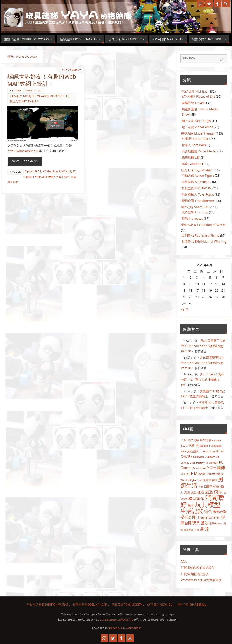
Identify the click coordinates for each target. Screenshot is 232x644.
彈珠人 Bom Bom (194, 145)
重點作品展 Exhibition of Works (203, 225)
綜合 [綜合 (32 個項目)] (208, 511)
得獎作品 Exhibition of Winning (204, 241)
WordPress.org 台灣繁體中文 (201, 580)
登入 (184, 561)
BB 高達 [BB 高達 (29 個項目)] (196, 445)
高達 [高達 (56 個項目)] (205, 529)
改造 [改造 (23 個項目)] (200, 492)
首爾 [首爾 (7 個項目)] (197, 530)
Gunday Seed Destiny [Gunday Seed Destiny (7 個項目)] (192, 463)
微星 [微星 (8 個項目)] (193, 492)
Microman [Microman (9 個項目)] (212, 463)
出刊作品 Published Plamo (200, 235)
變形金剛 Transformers (198, 201)
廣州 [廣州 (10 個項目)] (187, 492)
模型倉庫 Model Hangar (198, 133)
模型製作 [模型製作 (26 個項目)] (196, 499)
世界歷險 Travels (193, 103)
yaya (18, 90)
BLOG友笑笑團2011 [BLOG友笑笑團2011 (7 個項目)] (191, 451)
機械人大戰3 (55, 177)
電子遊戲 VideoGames (197, 127)
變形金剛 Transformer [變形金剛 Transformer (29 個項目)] (200, 517)
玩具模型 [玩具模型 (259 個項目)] (208, 504)
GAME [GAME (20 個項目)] (185, 457)
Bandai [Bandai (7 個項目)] (184, 446)
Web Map (41, 177)
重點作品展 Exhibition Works (47, 605)
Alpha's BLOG (33, 171)
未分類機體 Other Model (199, 151)
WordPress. (134, 628)
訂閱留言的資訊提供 (195, 574)
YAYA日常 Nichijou (23, 96)
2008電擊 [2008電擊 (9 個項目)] (205, 440)
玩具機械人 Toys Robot (198, 194)
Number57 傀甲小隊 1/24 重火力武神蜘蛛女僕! (202, 379)
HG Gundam (50, 171)
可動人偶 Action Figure (198, 175)
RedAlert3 (65, 171)
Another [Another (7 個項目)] (216, 440)
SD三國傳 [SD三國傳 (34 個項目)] (216, 468)
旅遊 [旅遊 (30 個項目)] (209, 492)
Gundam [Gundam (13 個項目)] (197, 457)
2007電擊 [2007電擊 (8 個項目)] (193, 440)
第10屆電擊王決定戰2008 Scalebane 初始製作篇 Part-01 (203, 346)
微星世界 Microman (196, 182)
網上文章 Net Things (24, 101)
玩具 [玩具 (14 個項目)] (191, 506)
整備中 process (192, 218)
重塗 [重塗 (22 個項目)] (205, 523)
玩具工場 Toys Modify (196, 170)
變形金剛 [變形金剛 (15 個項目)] (220, 512)
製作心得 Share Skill (195, 207)
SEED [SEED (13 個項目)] (184, 474)
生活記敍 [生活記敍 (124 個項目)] (192, 511)
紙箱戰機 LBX (191, 157)
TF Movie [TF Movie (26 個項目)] (197, 473)
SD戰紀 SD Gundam (196, 139)
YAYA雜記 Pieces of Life (54, 96)
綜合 (67, 177)
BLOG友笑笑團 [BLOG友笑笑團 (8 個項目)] (213, 446)
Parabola (116, 628)
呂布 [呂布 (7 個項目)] (201, 487)
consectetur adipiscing (116, 619)
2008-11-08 (33, 90)
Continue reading (25, 161)
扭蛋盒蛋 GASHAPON (197, 188)
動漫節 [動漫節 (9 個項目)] (207, 480)
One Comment (71, 70)
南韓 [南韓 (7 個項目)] (214, 480)
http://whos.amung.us (24, 151)
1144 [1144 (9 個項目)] (183, 440)
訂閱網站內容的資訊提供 (198, 568)
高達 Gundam (192, 164)
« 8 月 (184, 309)
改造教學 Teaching (195, 212)
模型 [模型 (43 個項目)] (218, 492)
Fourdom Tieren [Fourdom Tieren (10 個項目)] (213, 451)
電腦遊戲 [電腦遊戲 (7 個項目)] (188, 530)
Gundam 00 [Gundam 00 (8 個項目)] (212, 457)
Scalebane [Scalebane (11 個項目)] (200, 468)
